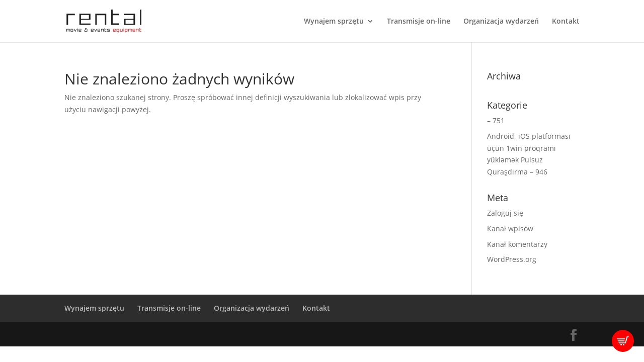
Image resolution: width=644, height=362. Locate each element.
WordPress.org (512, 259)
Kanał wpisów (510, 229)
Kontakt (566, 22)
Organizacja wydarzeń (501, 22)
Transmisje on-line (419, 22)
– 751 (496, 120)
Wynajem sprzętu (334, 22)
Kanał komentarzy (517, 244)
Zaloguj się (505, 213)
